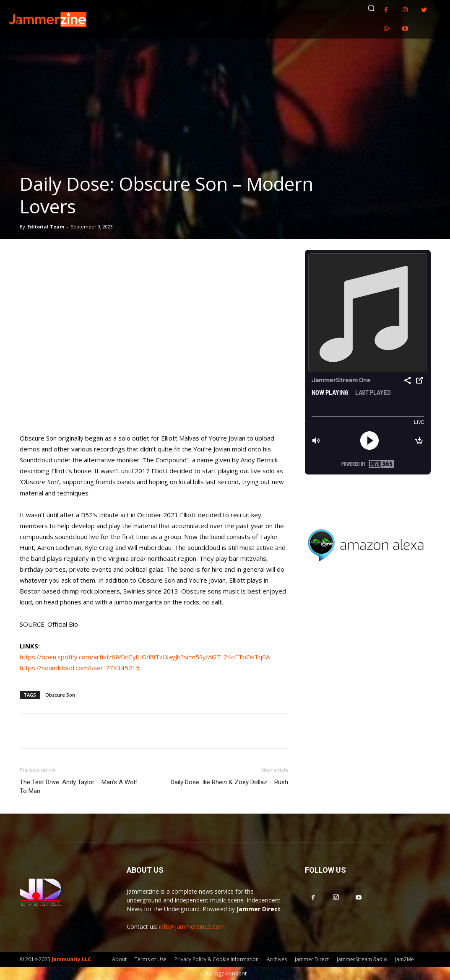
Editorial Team (46, 227)
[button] (371, 8)
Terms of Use (151, 959)
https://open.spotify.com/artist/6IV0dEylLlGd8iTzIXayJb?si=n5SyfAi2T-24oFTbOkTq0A (145, 657)
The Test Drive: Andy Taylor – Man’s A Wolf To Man (79, 787)
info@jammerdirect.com (192, 927)
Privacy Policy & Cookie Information (217, 959)
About (119, 959)
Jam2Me (404, 959)
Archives (277, 959)
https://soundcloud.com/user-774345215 (80, 668)
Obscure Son (60, 695)
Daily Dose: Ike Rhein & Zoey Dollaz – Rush (229, 782)
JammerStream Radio (362, 959)
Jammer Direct (312, 959)
